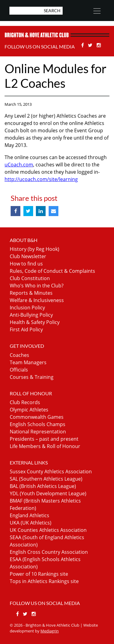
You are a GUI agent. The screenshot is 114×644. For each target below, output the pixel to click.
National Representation (38, 432)
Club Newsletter (28, 256)
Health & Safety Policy (35, 322)
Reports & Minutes (31, 293)
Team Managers (28, 362)
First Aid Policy (26, 329)
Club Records (25, 402)
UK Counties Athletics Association (48, 530)
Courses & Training (32, 377)
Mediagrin (50, 631)
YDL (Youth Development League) (48, 493)
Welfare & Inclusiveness (37, 300)
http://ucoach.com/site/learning (41, 179)
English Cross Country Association (49, 552)
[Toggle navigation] (97, 11)
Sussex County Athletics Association (51, 471)
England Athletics (29, 515)
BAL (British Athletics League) (43, 486)
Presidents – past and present (44, 439)
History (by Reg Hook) (35, 249)
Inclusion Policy (27, 308)
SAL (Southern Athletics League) (46, 479)
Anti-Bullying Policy (31, 315)
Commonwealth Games (37, 417)
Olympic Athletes (29, 410)
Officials (19, 370)
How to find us (26, 264)
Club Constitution (30, 278)
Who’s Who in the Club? (37, 286)
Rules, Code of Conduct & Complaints (52, 271)
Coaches (19, 355)
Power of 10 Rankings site (39, 574)
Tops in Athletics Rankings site (44, 581)
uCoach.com (19, 165)
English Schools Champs (38, 424)
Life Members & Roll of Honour (45, 446)
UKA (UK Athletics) (31, 523)
